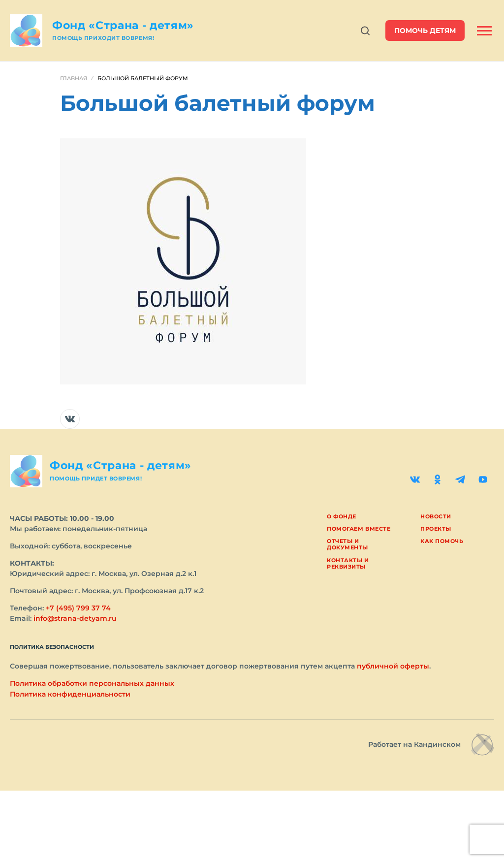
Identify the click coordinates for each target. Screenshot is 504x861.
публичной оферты (393, 666)
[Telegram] (460, 479)
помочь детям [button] (425, 31)
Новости (436, 516)
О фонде (342, 516)
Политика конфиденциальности (70, 694)
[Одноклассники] (438, 479)
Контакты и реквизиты (348, 563)
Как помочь (442, 541)
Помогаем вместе (359, 529)
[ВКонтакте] (415, 479)
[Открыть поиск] (365, 31)
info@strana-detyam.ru (75, 618)
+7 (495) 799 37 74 (78, 608)
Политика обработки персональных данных (92, 683)
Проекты (436, 529)
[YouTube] (483, 479)
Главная (74, 78)
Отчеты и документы (347, 544)
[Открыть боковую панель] (484, 31)
